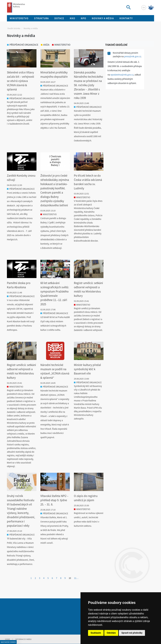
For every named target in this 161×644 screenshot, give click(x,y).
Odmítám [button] (111, 633)
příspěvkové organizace (23, 45)
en (144, 7)
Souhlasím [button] (96, 633)
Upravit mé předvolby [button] (132, 633)
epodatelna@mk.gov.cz (122, 75)
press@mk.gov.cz (133, 56)
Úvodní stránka (14, 28)
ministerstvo (61, 45)
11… (76, 578)
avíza (45, 45)
